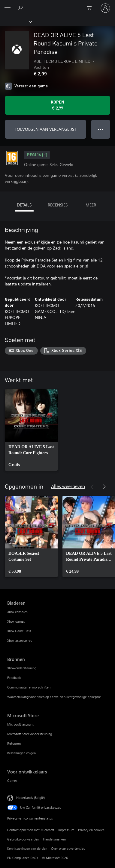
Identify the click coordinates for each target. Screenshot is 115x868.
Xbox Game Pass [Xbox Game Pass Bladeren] (19, 631)
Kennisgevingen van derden (27, 848)
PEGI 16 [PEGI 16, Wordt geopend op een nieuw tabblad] (37, 155)
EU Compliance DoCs (23, 858)
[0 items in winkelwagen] (91, 8)
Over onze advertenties (68, 848)
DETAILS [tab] (24, 205)
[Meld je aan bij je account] (105, 8)
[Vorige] (92, 487)
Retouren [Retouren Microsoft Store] (14, 743)
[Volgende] (104, 487)
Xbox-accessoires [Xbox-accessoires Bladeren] (20, 640)
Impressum (66, 830)
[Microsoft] (57, 4)
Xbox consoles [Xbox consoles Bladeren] (17, 612)
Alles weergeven (68, 486)
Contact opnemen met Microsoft (31, 830)
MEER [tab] (91, 205)
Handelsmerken (54, 839)
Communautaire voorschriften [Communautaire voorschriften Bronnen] (29, 687)
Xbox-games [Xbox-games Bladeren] (16, 621)
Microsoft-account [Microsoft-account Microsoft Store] (20, 724)
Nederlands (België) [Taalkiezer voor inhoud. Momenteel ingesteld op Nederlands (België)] (30, 797)
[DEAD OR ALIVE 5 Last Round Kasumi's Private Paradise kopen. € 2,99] (57, 105)
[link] (31, 430)
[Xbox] (16, 21)
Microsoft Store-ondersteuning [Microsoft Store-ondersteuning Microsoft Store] (30, 734)
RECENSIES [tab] (58, 205)
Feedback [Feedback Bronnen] (14, 678)
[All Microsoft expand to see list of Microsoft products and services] (8, 8)
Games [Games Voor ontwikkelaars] (12, 780)
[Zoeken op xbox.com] (21, 8)
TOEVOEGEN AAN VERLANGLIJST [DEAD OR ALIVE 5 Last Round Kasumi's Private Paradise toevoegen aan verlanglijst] (45, 129)
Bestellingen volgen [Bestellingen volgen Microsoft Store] (21, 753)
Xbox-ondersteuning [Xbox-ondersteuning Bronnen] (22, 668)
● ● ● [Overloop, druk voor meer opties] (101, 129)
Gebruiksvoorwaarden (23, 839)
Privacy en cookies (91, 830)
